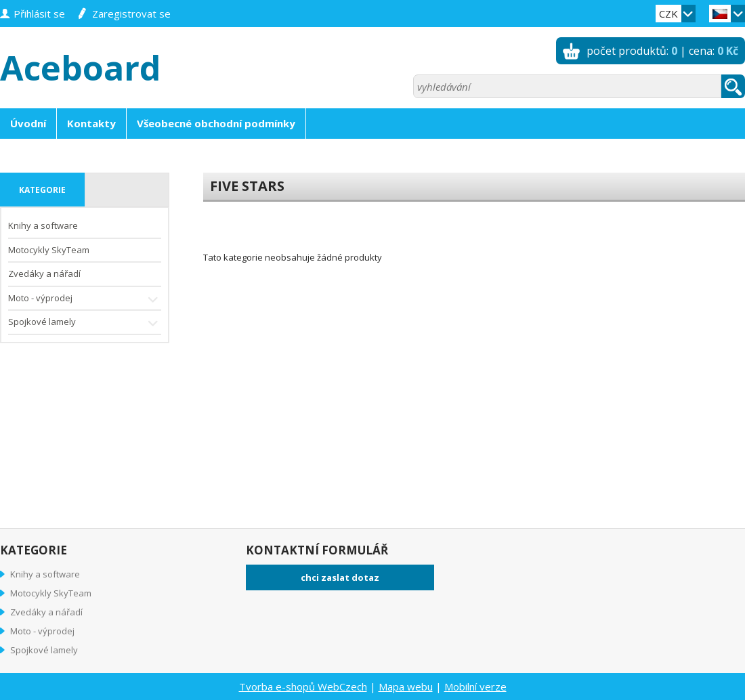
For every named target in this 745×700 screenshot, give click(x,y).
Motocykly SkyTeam (49, 250)
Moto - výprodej (85, 300)
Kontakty (91, 123)
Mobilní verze (475, 686)
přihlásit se (39, 14)
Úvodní (28, 123)
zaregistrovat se (131, 14)
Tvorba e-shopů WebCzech (303, 686)
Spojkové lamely (85, 323)
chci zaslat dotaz (340, 577)
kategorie (42, 190)
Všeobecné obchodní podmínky (216, 123)
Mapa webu (406, 686)
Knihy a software (43, 225)
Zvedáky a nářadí (44, 274)
